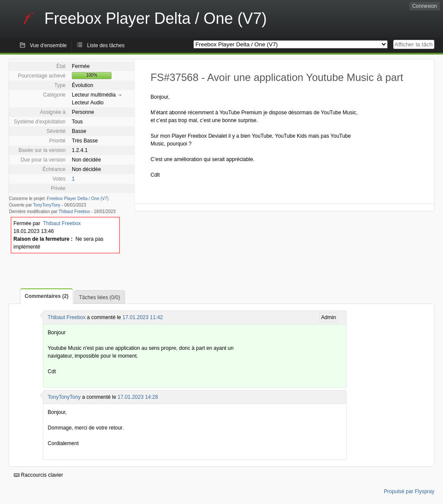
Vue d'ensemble (48, 45)
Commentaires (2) (47, 296)
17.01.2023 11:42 (143, 317)
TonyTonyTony (47, 205)
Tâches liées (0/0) (99, 297)
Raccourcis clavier (39, 475)
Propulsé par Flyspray (409, 491)
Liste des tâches (106, 45)
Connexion (425, 6)
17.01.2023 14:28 (138, 397)
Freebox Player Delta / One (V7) (78, 199)
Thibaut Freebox (74, 212)
